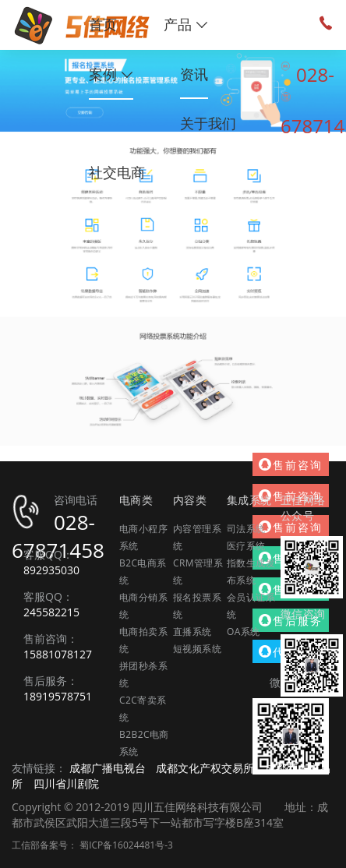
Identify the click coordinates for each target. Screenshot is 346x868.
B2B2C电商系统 (144, 743)
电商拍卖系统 (143, 640)
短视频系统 (197, 649)
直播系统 (192, 632)
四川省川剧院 (66, 783)
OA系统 (244, 632)
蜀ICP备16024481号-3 (126, 845)
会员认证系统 (251, 606)
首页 (103, 24)
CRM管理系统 (198, 572)
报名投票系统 (197, 606)
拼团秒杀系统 (143, 674)
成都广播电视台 (108, 768)
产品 (186, 24)
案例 (111, 74)
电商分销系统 (143, 606)
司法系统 (246, 529)
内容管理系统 (197, 537)
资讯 (194, 74)
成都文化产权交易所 (205, 768)
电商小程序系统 (143, 537)
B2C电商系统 (143, 572)
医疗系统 (246, 546)
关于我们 (208, 123)
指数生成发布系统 (251, 572)
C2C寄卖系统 (143, 709)
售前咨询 (291, 465)
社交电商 (117, 172)
